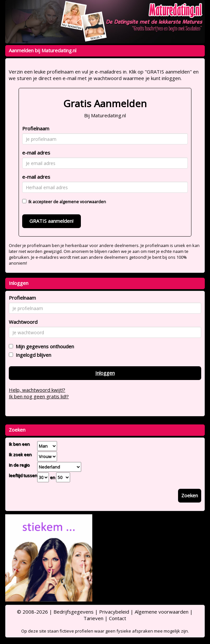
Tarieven (93, 618)
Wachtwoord (23, 322)
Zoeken (190, 495)
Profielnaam (36, 128)
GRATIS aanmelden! (51, 221)
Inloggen (105, 373)
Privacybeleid (114, 612)
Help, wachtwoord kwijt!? (37, 390)
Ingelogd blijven (32, 355)
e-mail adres (36, 153)
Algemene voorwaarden (162, 612)
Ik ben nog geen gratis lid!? (39, 396)
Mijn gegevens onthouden (44, 346)
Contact (118, 618)
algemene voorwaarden (83, 202)
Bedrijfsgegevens (74, 612)
